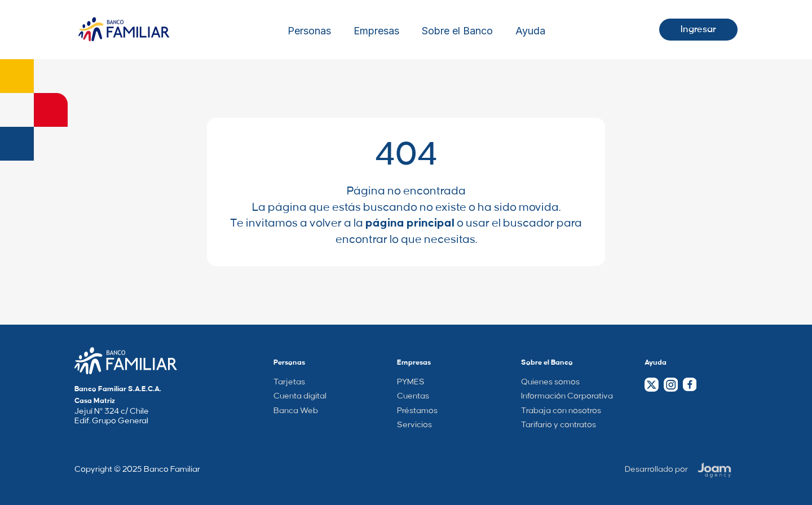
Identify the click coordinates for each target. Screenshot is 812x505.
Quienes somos (550, 382)
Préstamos (417, 411)
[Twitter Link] (652, 385)
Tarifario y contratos (559, 425)
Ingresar (698, 29)
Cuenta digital (300, 396)
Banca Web (296, 411)
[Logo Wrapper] (124, 30)
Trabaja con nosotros (561, 411)
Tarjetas (289, 382)
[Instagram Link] (670, 385)
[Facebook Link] (689, 384)
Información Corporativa (567, 396)
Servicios (414, 425)
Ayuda (530, 31)
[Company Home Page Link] (126, 361)
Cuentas (413, 396)
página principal (410, 223)
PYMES (411, 382)
